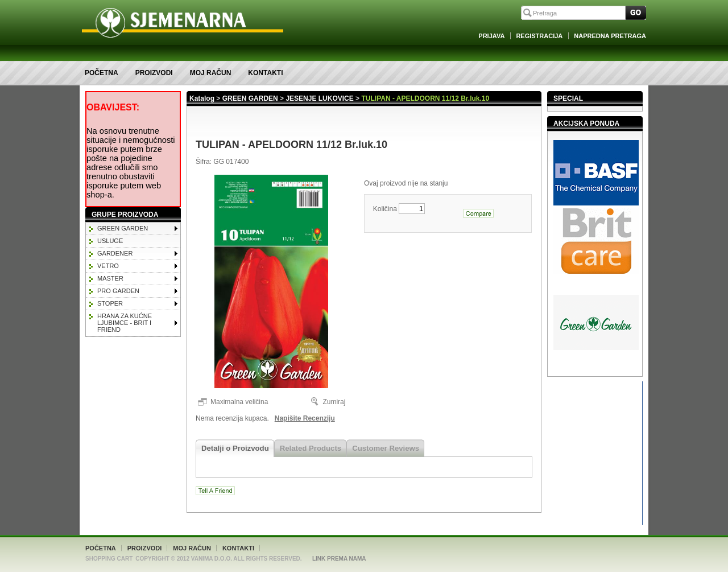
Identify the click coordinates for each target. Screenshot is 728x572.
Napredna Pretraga (610, 36)
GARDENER (115, 253)
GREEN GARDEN (123, 228)
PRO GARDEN (118, 291)
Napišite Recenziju (305, 418)
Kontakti (265, 73)
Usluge (110, 241)
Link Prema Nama (339, 559)
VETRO (108, 266)
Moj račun (211, 73)
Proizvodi (154, 73)
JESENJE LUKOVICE (319, 98)
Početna (102, 73)
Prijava (491, 36)
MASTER (110, 278)
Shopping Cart (109, 559)
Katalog (202, 98)
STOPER (110, 303)
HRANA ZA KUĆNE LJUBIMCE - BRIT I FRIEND (125, 323)
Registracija (539, 36)
